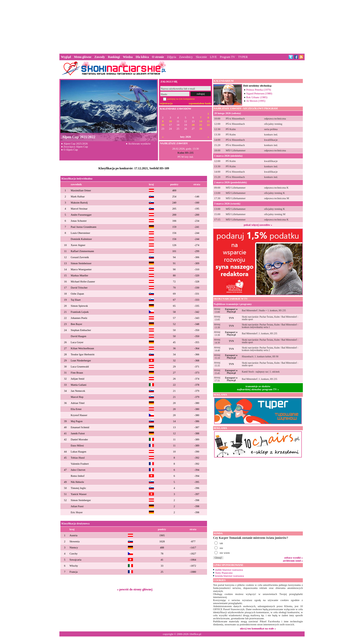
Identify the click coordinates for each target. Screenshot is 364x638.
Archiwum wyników (139, 143)
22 (208, 125)
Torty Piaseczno (224, 573)
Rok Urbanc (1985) (257, 97)
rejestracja (166, 103)
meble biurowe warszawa (229, 570)
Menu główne (83, 57)
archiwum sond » (293, 561)
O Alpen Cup (71, 150)
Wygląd (66, 57)
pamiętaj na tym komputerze (181, 99)
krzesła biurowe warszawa (230, 576)
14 (201, 121)
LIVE (213, 57)
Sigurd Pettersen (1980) (259, 93)
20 (193, 125)
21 (201, 125)
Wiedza (128, 57)
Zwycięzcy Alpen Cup (76, 147)
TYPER (243, 57)
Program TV (227, 57)
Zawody (100, 57)
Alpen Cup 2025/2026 (76, 143)
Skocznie (201, 57)
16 (163, 125)
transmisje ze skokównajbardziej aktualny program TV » (258, 388)
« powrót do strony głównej (135, 589)
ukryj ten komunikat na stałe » (258, 628)
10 (170, 121)
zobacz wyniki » (294, 558)
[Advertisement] (182, 26)
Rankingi (114, 57)
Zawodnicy (186, 57)
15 (208, 121)
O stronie (158, 57)
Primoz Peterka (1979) (259, 90)
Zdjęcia (172, 57)
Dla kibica (142, 57)
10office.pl (195, 634)
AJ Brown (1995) (256, 101)
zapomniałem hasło (200, 103)
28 (201, 129)
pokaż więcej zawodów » (258, 225)
